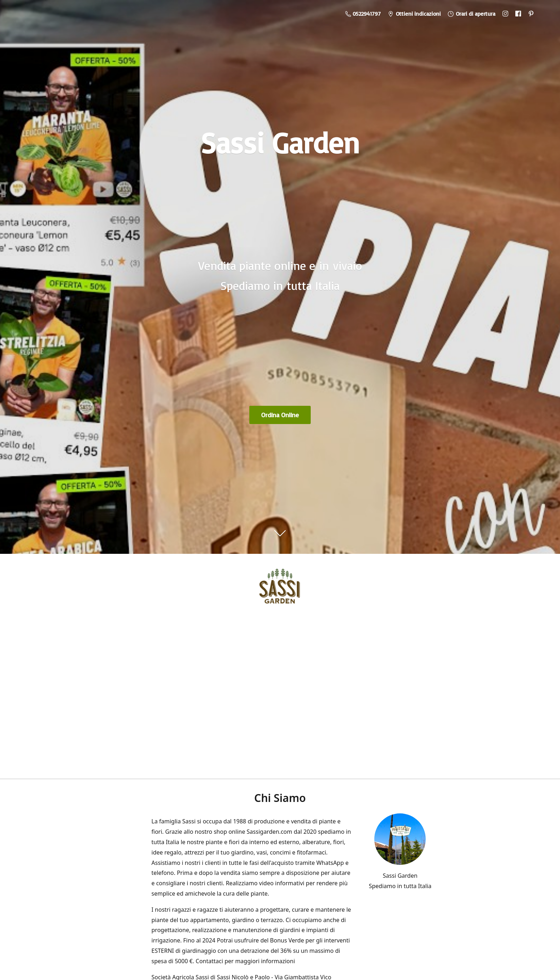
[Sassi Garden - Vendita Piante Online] (280, 589)
